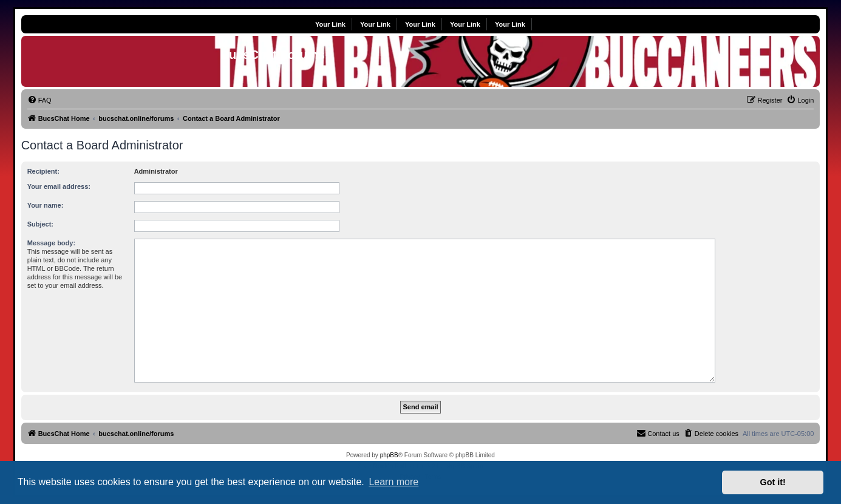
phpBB (389, 455)
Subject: (40, 224)
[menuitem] (39, 100)
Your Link (330, 24)
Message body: (51, 243)
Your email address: (59, 186)
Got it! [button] (773, 482)
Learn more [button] (393, 482)
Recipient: (43, 171)
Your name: (46, 205)
